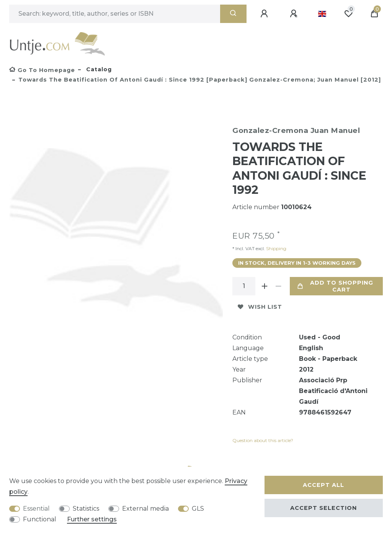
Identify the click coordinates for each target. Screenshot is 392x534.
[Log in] (265, 14)
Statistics (86, 509)
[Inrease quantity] (265, 286)
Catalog (98, 69)
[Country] (322, 14)
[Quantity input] (244, 286)
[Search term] (115, 14)
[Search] (233, 14)
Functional (40, 519)
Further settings (92, 519)
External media (145, 509)
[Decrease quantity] (278, 286)
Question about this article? (263, 440)
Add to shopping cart (335, 286)
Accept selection (323, 508)
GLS (198, 509)
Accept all (323, 485)
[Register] (295, 14)
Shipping (276, 248)
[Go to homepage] (42, 70)
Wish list (260, 307)
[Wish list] (348, 14)
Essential (36, 509)
